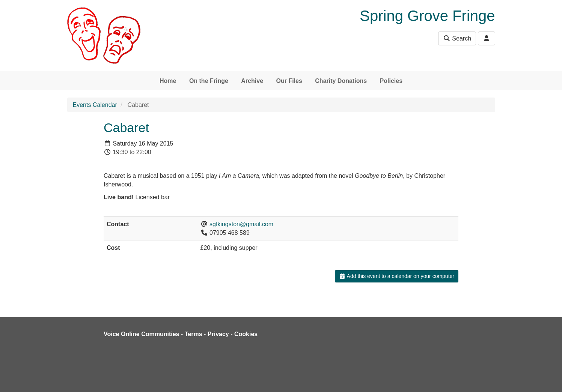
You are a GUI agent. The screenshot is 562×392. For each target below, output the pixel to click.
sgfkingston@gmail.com (241, 224)
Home (168, 81)
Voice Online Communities (142, 334)
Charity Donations (341, 81)
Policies (391, 81)
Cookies (246, 334)
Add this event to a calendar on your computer (397, 276)
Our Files (289, 81)
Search (457, 38)
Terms (194, 334)
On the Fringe (209, 81)
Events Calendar (95, 105)
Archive (252, 81)
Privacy (218, 334)
